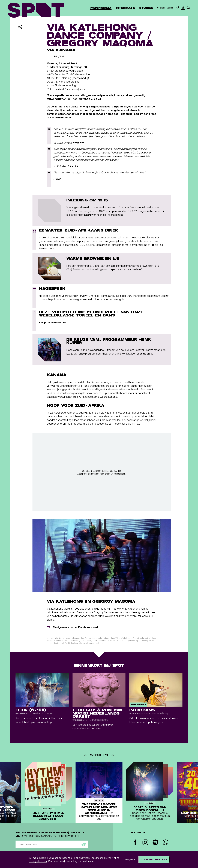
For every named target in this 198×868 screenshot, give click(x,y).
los (153, 245)
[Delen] (20, 27)
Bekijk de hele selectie (53, 322)
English (170, 8)
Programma (101, 8)
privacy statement (38, 861)
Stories (146, 8)
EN (62, 57)
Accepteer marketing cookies (91, 474)
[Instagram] (145, 843)
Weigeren (130, 859)
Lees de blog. (145, 354)
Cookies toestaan (154, 859)
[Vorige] (85, 755)
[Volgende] (113, 755)
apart (88, 215)
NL (56, 57)
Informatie (125, 8)
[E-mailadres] (52, 844)
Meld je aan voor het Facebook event (75, 627)
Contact (161, 8)
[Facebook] (135, 843)
